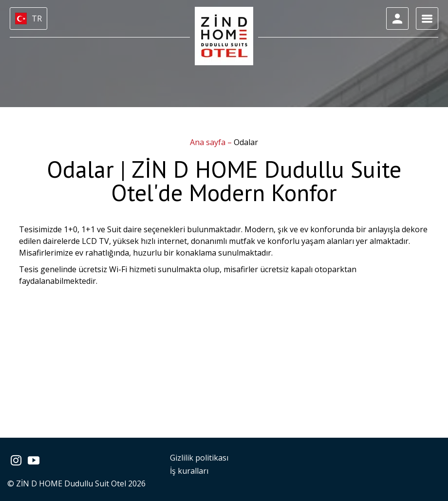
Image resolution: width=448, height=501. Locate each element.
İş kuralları (189, 471)
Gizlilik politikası (199, 458)
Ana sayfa (209, 142)
